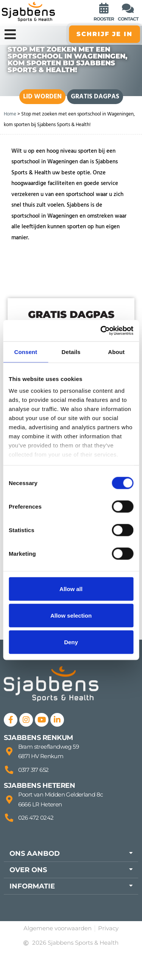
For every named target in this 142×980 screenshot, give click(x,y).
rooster (104, 19)
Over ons (28, 870)
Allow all (71, 589)
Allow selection (71, 615)
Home (10, 114)
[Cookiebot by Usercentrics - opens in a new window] (101, 331)
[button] (71, 854)
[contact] (128, 8)
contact (128, 19)
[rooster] (104, 8)
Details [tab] (71, 352)
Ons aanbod (35, 854)
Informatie (32, 886)
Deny (71, 642)
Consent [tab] (26, 352)
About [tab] (116, 352)
